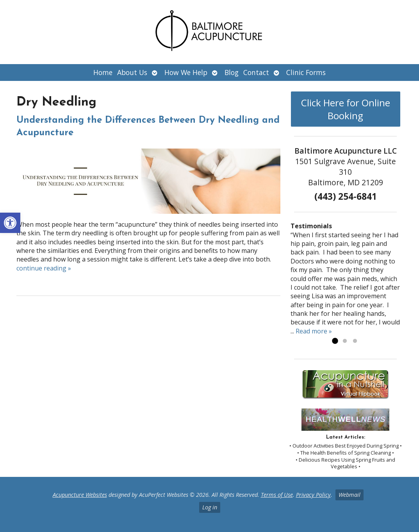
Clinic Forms (306, 72)
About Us (132, 72)
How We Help (186, 72)
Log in (210, 507)
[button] (10, 223)
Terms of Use (277, 495)
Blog (232, 72)
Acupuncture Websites (80, 495)
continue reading (44, 268)
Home (103, 72)
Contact (256, 72)
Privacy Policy (313, 495)
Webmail (349, 495)
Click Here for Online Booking (346, 109)
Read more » (314, 331)
